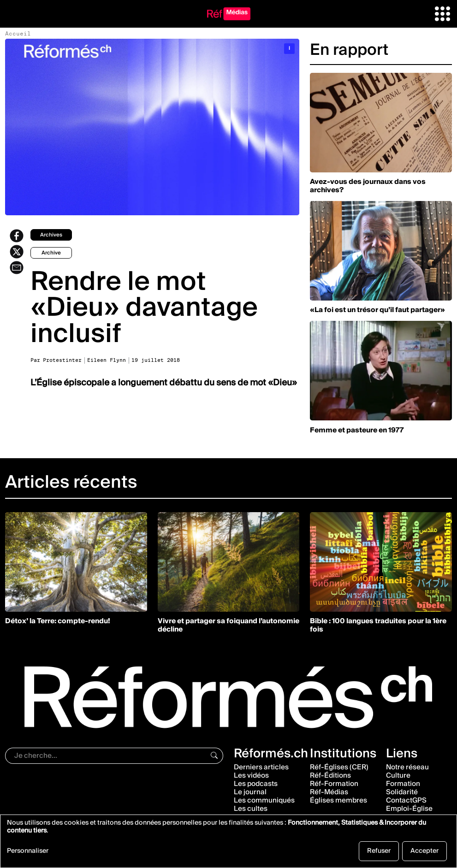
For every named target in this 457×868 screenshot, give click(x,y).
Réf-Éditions (330, 775)
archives (51, 235)
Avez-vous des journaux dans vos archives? (368, 186)
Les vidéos (251, 775)
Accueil (18, 33)
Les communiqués (264, 800)
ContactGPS (406, 800)
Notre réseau (407, 767)
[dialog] (228, 841)
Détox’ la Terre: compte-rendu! (58, 621)
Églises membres (338, 800)
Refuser (379, 851)
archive (51, 253)
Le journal (250, 792)
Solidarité (402, 792)
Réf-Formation (334, 784)
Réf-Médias (329, 792)
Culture (398, 775)
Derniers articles (261, 767)
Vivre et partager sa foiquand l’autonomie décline (228, 625)
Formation (403, 784)
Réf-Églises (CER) (339, 767)
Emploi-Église (409, 809)
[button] (442, 13)
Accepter (424, 851)
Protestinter (62, 360)
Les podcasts (256, 784)
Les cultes (251, 809)
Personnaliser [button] (28, 852)
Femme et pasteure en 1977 (357, 430)
